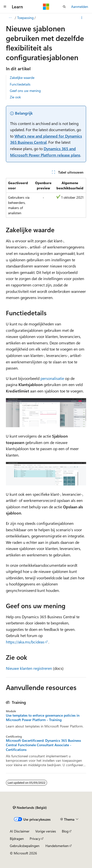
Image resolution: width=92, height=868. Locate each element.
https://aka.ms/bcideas (25, 642)
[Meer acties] (82, 18)
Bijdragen (17, 839)
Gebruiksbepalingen (25, 846)
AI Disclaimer (20, 831)
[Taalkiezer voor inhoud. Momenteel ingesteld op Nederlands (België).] (30, 808)
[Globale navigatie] (5, 7)
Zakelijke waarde (22, 78)
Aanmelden (80, 7)
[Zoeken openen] (64, 7)
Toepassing (25, 18)
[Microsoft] (46, 7)
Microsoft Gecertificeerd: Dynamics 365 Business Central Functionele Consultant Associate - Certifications (43, 745)
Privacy (35, 839)
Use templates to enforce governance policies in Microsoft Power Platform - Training (43, 718)
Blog (65, 831)
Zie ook (15, 97)
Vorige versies (46, 831)
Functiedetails (20, 84)
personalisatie (52, 378)
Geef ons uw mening (25, 91)
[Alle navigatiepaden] (10, 18)
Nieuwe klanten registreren (29, 668)
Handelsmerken (57, 846)
